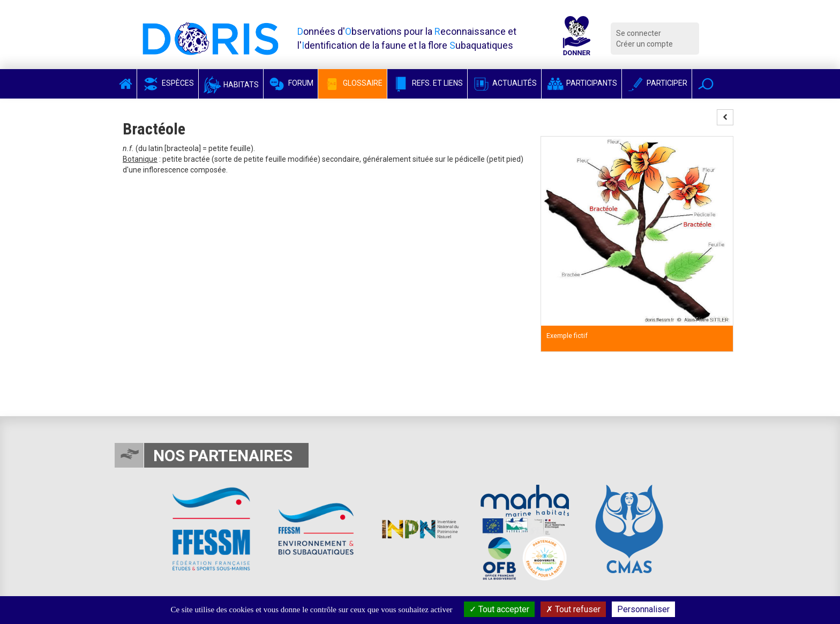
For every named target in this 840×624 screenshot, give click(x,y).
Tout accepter (499, 609)
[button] (706, 84)
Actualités (504, 83)
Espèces (168, 83)
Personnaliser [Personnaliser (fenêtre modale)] (643, 609)
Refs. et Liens (427, 83)
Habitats (231, 85)
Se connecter (639, 33)
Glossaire (352, 83)
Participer (657, 83)
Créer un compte (644, 44)
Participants (582, 83)
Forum (291, 83)
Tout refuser (573, 609)
